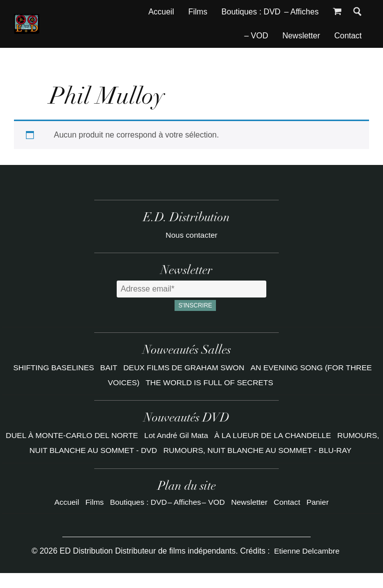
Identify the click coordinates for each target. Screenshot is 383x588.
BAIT (107, 367)
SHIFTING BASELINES (50, 367)
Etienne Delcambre (307, 565)
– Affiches (301, 12)
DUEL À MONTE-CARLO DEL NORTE (92, 435)
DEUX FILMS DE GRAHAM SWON (185, 367)
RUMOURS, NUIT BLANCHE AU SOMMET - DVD (100, 450)
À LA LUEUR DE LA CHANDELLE (299, 435)
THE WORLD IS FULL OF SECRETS (210, 382)
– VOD (256, 36)
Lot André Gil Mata (200, 435)
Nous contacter (191, 235)
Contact (348, 36)
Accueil (161, 12)
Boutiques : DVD (251, 12)
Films (197, 12)
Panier (320, 516)
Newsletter (301, 36)
